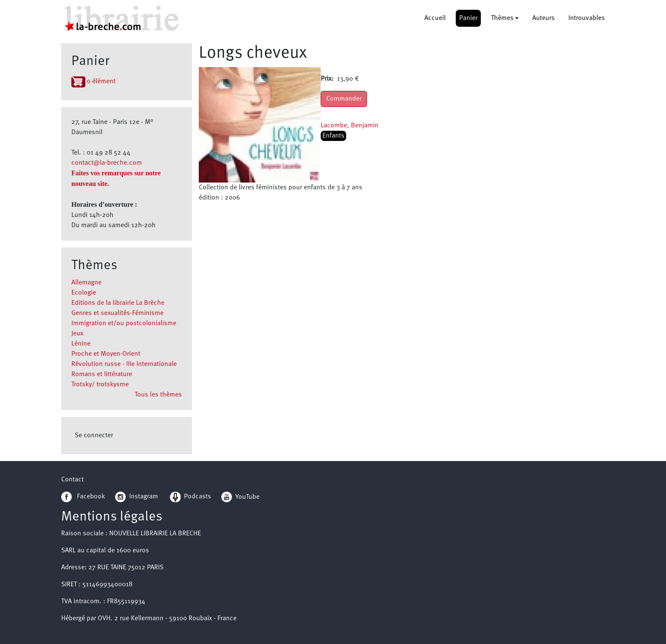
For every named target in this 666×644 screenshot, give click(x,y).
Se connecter (94, 436)
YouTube (247, 497)
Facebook (83, 497)
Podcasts (190, 497)
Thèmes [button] (502, 18)
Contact (72, 480)
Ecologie (84, 293)
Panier (468, 18)
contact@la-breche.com (107, 163)
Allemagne (86, 283)
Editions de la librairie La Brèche (118, 303)
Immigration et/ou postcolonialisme (124, 323)
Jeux (77, 334)
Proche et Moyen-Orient (106, 354)
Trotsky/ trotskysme (100, 385)
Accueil (435, 18)
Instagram (137, 497)
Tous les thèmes (158, 395)
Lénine (81, 344)
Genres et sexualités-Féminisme (117, 313)
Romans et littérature (102, 374)
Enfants (333, 136)
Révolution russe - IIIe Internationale (124, 364)
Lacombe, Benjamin (350, 126)
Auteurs (543, 18)
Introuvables (587, 18)
